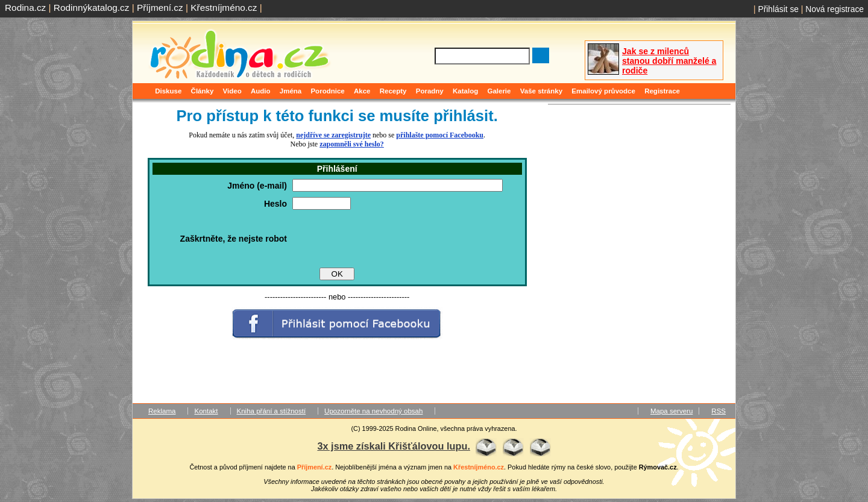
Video (232, 91)
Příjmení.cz (160, 8)
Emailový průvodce (603, 91)
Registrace (662, 91)
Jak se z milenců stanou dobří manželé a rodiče (669, 61)
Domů (143, 91)
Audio (261, 91)
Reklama (162, 411)
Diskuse (168, 91)
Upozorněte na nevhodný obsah (373, 411)
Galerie (499, 91)
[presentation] (384, 239)
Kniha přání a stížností (272, 411)
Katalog (465, 91)
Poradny (430, 91)
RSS (719, 411)
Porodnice (327, 91)
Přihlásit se (778, 9)
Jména (291, 91)
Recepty (393, 91)
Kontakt (206, 411)
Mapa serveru (671, 411)
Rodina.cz (25, 8)
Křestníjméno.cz (224, 8)
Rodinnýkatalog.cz (92, 8)
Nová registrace (835, 9)
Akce (362, 91)
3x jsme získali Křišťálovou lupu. (394, 446)
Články (203, 91)
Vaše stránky (541, 91)
